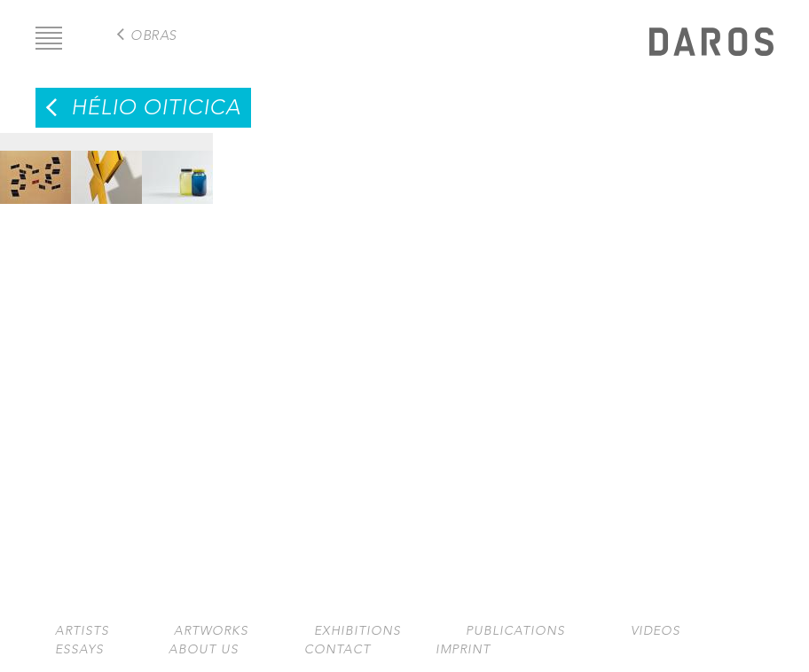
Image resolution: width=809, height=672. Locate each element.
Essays (79, 649)
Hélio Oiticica (156, 107)
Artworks (211, 631)
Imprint (463, 649)
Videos (656, 631)
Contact (338, 649)
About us (204, 649)
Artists (82, 631)
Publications (515, 631)
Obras (153, 35)
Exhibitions (357, 631)
